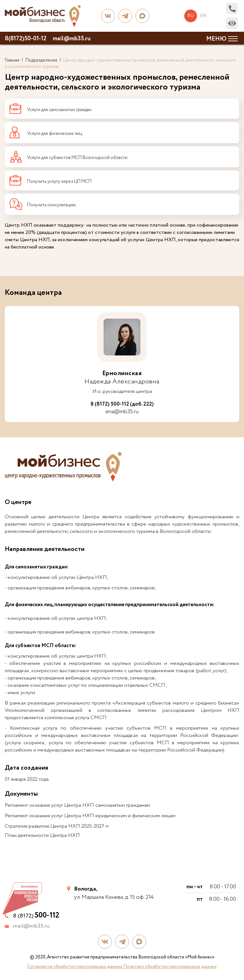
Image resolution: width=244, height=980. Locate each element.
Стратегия (16, 826)
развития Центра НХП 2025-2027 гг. (69, 826)
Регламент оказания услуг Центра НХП (49, 816)
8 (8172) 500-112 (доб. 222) (122, 404)
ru (191, 16)
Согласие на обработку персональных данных (75, 967)
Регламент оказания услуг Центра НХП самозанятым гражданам (77, 805)
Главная (12, 60)
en (203, 16)
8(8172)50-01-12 (26, 39)
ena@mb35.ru (122, 412)
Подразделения (41, 60)
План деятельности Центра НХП (42, 835)
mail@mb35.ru (72, 39)
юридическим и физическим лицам (135, 816)
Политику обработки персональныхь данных (170, 967)
